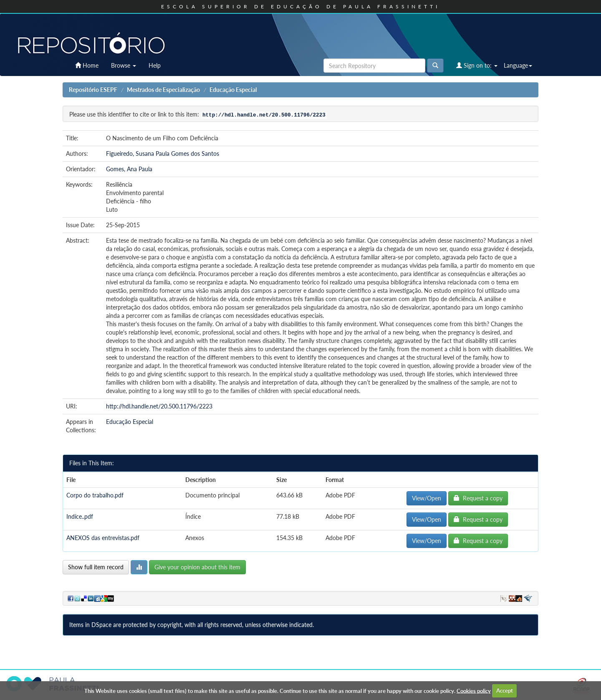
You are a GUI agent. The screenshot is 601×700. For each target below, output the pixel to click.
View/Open (427, 498)
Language (518, 65)
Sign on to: (477, 65)
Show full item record (96, 567)
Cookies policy (474, 690)
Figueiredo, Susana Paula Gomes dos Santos (163, 153)
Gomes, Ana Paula (129, 169)
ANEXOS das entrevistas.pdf (103, 538)
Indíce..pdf (80, 516)
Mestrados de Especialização (163, 90)
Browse (124, 65)
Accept (505, 690)
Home (87, 65)
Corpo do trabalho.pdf (95, 495)
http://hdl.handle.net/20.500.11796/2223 (159, 406)
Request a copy (478, 498)
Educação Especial (233, 90)
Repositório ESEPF (93, 90)
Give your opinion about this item (197, 567)
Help (155, 65)
